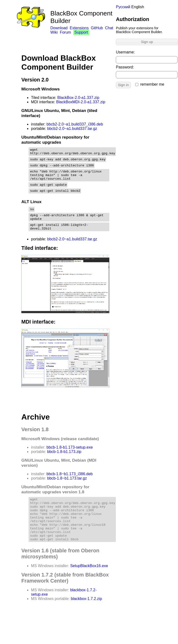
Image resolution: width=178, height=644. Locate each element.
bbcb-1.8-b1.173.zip (64, 462)
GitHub (97, 28)
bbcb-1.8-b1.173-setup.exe (70, 457)
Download (59, 28)
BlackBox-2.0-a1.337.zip (78, 98)
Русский (123, 7)
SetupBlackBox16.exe (89, 585)
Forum (65, 32)
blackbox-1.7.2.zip (86, 618)
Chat (109, 28)
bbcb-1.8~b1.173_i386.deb (70, 484)
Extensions (79, 28)
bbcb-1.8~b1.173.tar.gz (67, 488)
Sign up (147, 42)
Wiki (54, 32)
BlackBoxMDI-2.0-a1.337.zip (81, 102)
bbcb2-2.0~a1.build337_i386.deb (75, 124)
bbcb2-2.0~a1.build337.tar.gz (72, 129)
